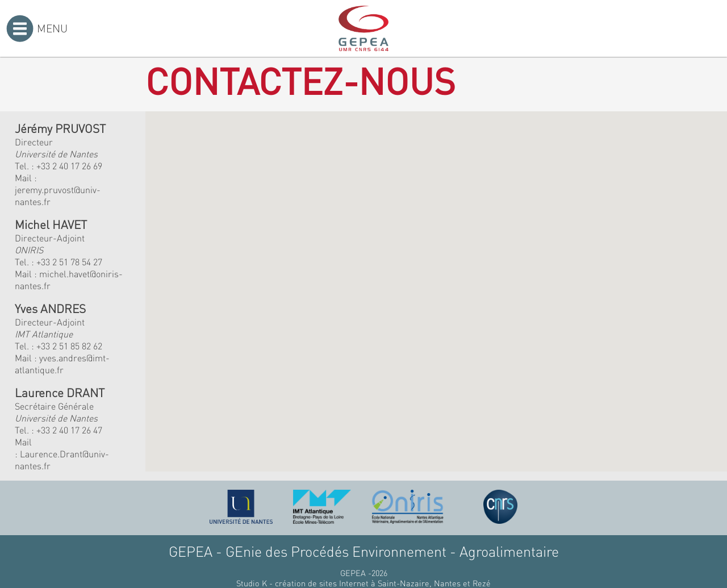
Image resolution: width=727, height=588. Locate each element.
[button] (283, 253)
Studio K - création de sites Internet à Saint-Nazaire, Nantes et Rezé (363, 583)
